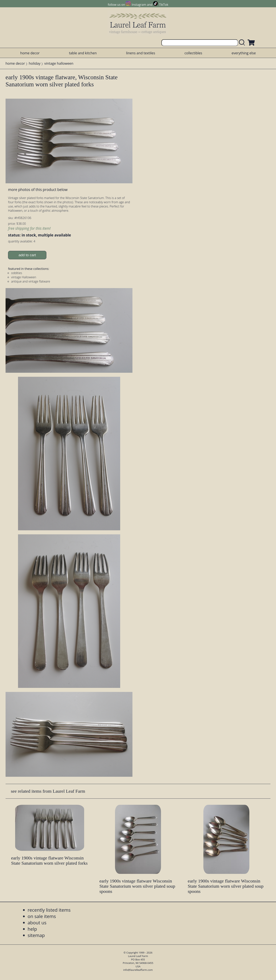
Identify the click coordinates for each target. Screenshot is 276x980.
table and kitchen (83, 53)
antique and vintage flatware (31, 281)
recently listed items (49, 910)
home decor (30, 53)
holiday (35, 63)
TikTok (164, 5)
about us (37, 923)
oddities (17, 273)
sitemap (36, 935)
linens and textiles (141, 53)
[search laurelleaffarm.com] (243, 43)
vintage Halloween (24, 277)
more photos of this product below (38, 190)
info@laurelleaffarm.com (138, 970)
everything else (244, 53)
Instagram (139, 5)
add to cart (27, 255)
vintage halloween (59, 63)
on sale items (42, 916)
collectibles (193, 53)
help (32, 929)
